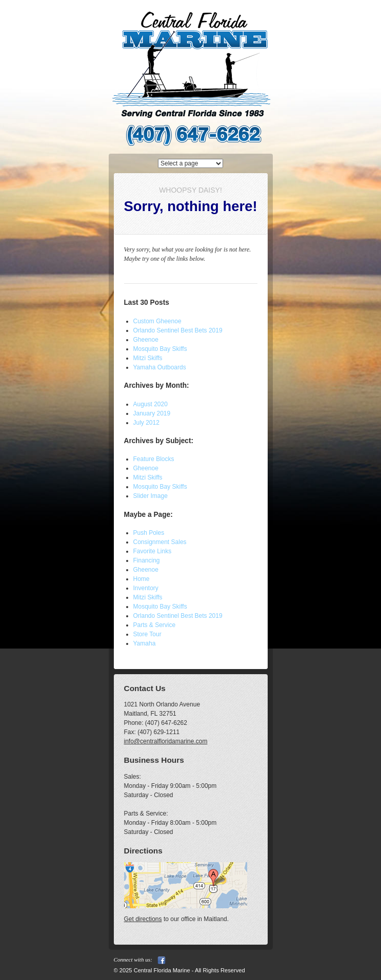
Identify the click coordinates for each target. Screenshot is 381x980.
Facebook (162, 961)
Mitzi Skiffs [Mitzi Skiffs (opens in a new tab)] (148, 358)
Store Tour (147, 634)
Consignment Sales (160, 542)
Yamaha (145, 643)
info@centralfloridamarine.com (166, 741)
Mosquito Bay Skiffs (160, 487)
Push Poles (149, 533)
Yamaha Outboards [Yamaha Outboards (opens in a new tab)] (160, 367)
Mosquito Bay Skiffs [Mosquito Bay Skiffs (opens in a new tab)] (160, 349)
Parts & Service (155, 625)
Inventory (146, 588)
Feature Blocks (154, 459)
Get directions (143, 919)
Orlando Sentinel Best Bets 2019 (178, 330)
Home (142, 579)
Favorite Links (153, 551)
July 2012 (146, 423)
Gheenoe (146, 468)
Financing (147, 560)
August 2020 (151, 404)
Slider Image (151, 496)
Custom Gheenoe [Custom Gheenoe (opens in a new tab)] (157, 321)
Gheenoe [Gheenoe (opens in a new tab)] (146, 340)
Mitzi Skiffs (148, 477)
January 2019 (152, 413)
